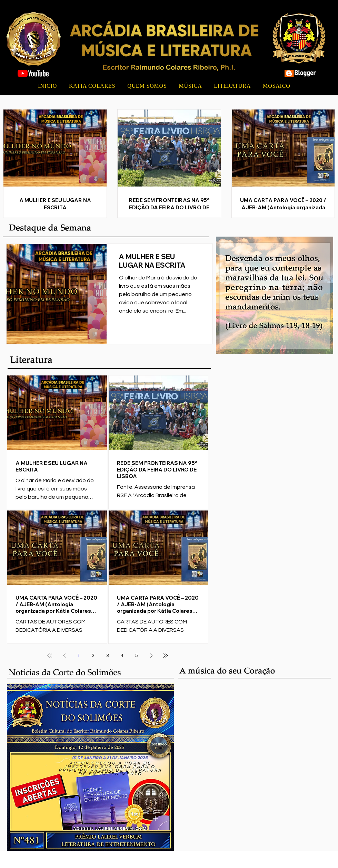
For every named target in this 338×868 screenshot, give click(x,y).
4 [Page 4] (122, 656)
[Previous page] (64, 656)
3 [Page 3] (108, 656)
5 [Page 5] (137, 656)
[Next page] (151, 656)
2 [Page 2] (93, 656)
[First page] (50, 656)
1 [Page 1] (79, 656)
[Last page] (166, 656)
